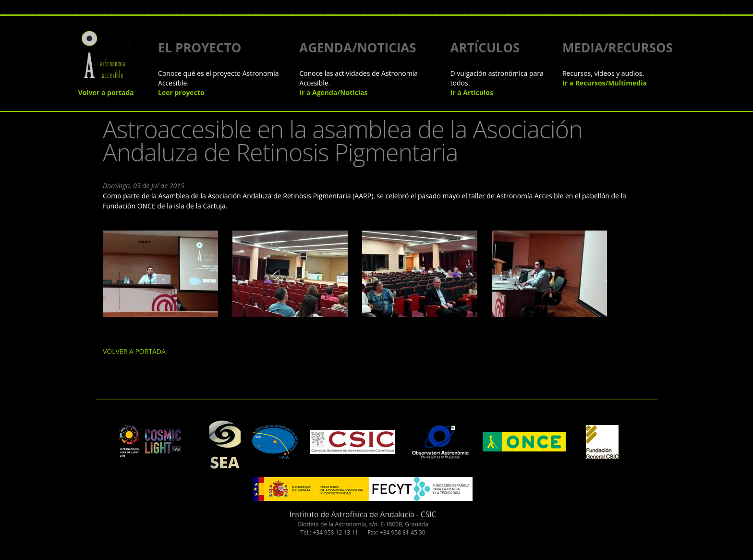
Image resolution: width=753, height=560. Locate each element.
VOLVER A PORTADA (134, 351)
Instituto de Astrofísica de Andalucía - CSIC (363, 514)
